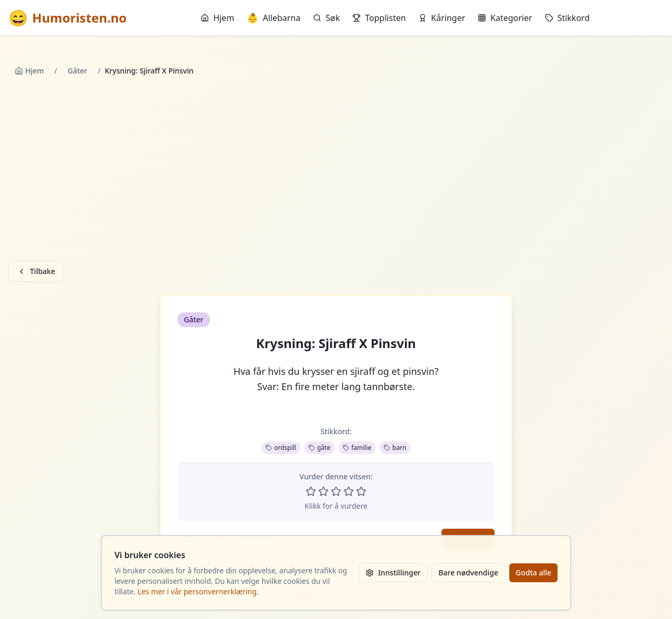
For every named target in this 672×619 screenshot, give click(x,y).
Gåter (78, 71)
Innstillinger (393, 573)
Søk (326, 18)
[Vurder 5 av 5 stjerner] (361, 491)
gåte (319, 448)
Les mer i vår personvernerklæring (197, 591)
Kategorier (505, 18)
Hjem (217, 18)
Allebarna (274, 18)
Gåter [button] (194, 319)
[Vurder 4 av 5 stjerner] (349, 491)
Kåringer (442, 18)
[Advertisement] (336, 171)
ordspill (281, 448)
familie (357, 448)
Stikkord (568, 18)
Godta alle (533, 573)
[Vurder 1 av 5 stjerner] (311, 491)
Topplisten (379, 18)
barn (395, 448)
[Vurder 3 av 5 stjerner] (336, 491)
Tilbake (36, 271)
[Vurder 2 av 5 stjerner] (323, 491)
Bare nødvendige (468, 573)
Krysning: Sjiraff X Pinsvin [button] (336, 343)
